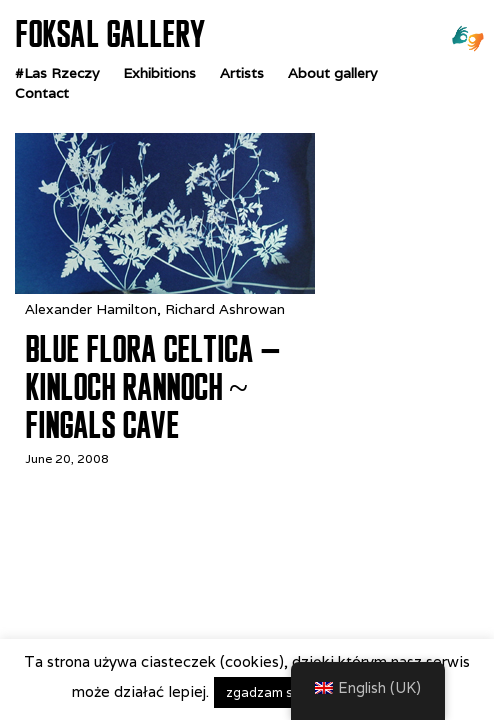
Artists (242, 73)
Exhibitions (159, 73)
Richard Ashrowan (225, 309)
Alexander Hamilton (91, 309)
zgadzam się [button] (264, 692)
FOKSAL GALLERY (110, 34)
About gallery (332, 73)
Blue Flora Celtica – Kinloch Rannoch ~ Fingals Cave (152, 387)
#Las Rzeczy (57, 73)
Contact (42, 93)
